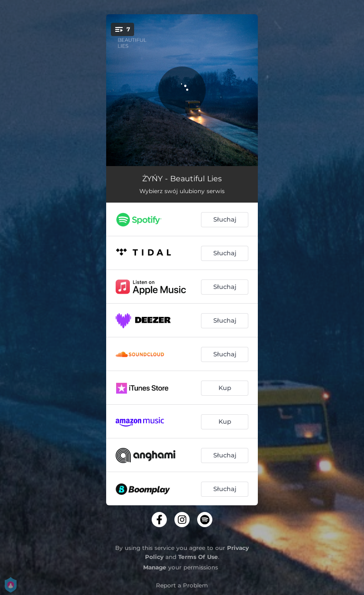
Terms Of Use (198, 557)
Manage (155, 567)
